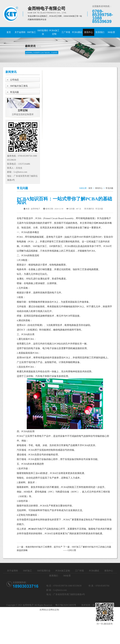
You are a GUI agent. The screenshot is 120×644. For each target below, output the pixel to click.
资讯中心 (88, 32)
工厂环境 (66, 32)
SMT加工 (31, 32)
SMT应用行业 (43, 32)
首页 (9, 32)
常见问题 (14, 92)
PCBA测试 (77, 32)
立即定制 (23, 110)
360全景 (111, 32)
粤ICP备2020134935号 (66, 605)
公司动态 (14, 80)
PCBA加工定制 (54, 32)
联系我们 (100, 32)
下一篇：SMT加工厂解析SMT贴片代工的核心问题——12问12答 (87, 549)
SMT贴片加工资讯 (19, 86)
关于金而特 (20, 32)
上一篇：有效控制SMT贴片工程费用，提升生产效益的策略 (40, 549)
